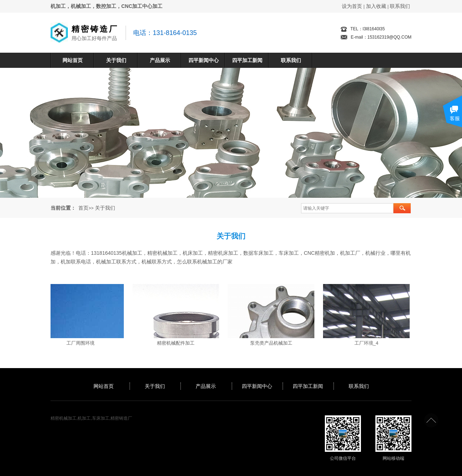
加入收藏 (376, 6)
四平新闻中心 (204, 60)
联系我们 (400, 6)
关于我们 (116, 60)
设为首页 (352, 6)
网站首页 (73, 60)
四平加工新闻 (247, 60)
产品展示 (160, 60)
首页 (83, 208)
